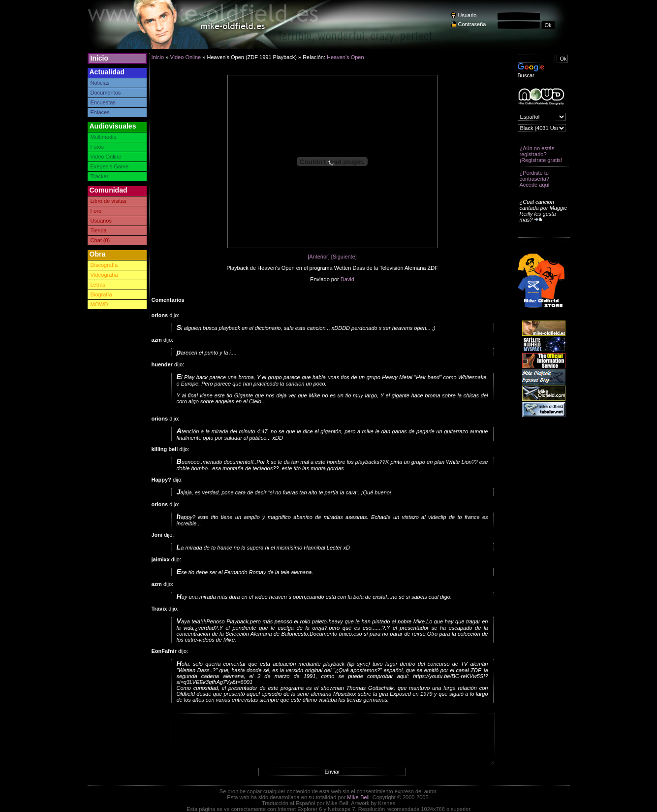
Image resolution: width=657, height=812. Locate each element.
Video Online (106, 157)
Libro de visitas (109, 201)
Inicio (100, 58)
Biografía (101, 294)
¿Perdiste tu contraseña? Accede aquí (535, 179)
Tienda (99, 230)
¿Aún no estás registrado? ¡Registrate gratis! (541, 154)
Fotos (97, 147)
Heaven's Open (345, 57)
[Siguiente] (344, 257)
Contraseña (472, 24)
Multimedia (104, 137)
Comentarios (168, 300)
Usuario (468, 15)
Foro (96, 211)
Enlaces (100, 112)
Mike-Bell (358, 797)
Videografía (104, 275)
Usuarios (101, 221)
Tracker (100, 176)
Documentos (106, 93)
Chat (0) (100, 240)
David (347, 279)
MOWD (99, 304)
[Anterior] (319, 257)
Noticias (100, 83)
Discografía (104, 265)
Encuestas (103, 102)
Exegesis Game (110, 166)
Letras (98, 285)
